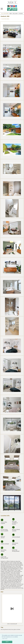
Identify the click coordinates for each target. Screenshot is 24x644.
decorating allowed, (5, 629)
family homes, (11, 629)
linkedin (16, 6)
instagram (10, 6)
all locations (5, 14)
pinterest (14, 6)
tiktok (8, 6)
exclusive (15, 14)
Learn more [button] (5, 639)
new (11, 14)
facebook (12, 6)
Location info (5, 516)
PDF (2, 592)
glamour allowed (17, 629)
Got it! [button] (7, 642)
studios (21, 14)
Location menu (5, 19)
